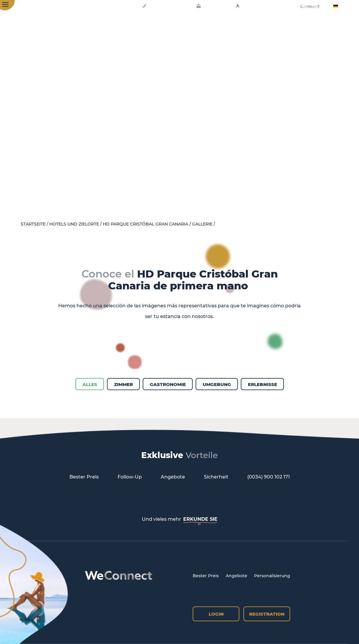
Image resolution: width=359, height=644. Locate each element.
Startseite (33, 224)
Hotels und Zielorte (74, 224)
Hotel (124, 26)
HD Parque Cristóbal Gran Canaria (146, 224)
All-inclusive (305, 26)
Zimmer (153, 26)
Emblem (267, 26)
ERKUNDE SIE (200, 519)
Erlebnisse (232, 26)
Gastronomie (191, 26)
